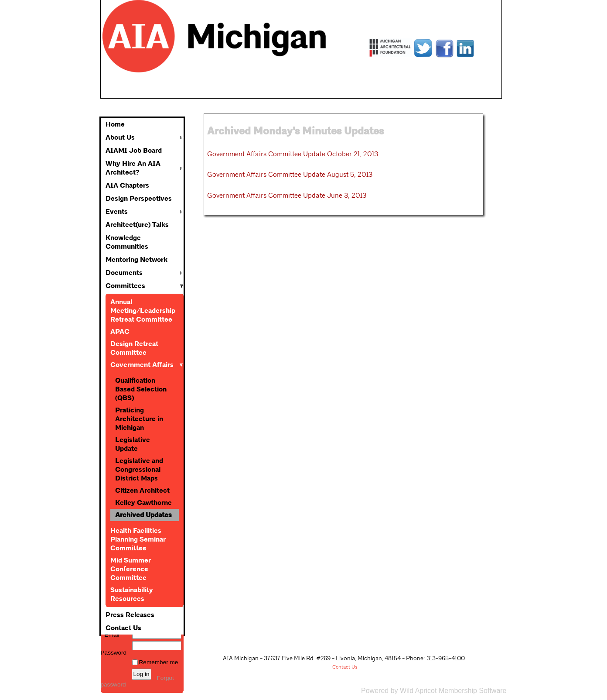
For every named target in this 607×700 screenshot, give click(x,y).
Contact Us (123, 628)
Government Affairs (142, 365)
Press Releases (130, 615)
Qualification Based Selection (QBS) (141, 389)
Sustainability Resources (132, 594)
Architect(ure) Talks (137, 225)
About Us (120, 137)
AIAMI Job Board (134, 151)
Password (114, 649)
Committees (125, 286)
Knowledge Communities (127, 242)
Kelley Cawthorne (143, 503)
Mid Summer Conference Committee (131, 569)
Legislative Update (133, 444)
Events (117, 212)
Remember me (159, 662)
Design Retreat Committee (134, 348)
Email (110, 635)
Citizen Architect (142, 491)
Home (115, 124)
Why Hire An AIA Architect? (133, 168)
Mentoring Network (136, 260)
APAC (120, 332)
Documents (124, 273)
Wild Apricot (418, 691)
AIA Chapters (127, 185)
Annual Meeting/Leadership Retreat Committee (143, 311)
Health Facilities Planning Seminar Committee (138, 539)
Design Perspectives (139, 199)
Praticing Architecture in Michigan (139, 419)
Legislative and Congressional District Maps (139, 470)
